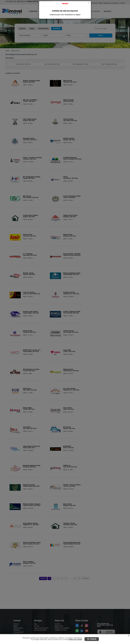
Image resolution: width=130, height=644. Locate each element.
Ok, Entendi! (92, 639)
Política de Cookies (75, 640)
